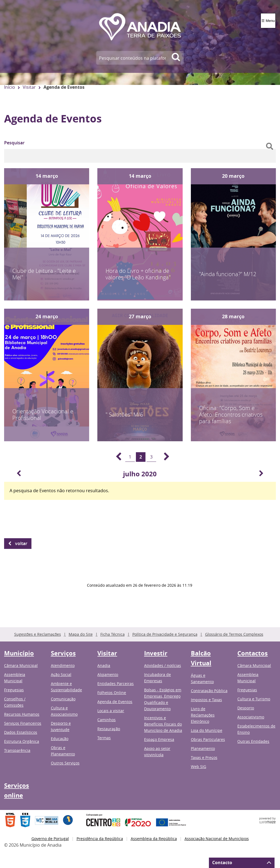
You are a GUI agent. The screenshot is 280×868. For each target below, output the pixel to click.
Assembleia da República (154, 839)
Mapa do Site (81, 634)
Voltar (21, 543)
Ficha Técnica (113, 634)
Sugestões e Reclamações (38, 634)
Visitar (29, 87)
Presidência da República (100, 839)
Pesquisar (14, 143)
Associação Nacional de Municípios (217, 839)
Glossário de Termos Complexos (234, 634)
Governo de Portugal (50, 839)
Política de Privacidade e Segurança (165, 634)
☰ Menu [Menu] (268, 21)
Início (10, 87)
